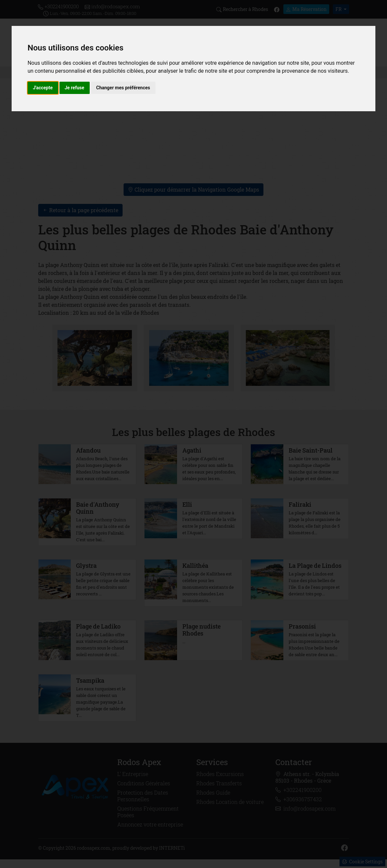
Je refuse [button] (75, 88)
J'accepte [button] (43, 88)
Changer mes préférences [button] (123, 88)
